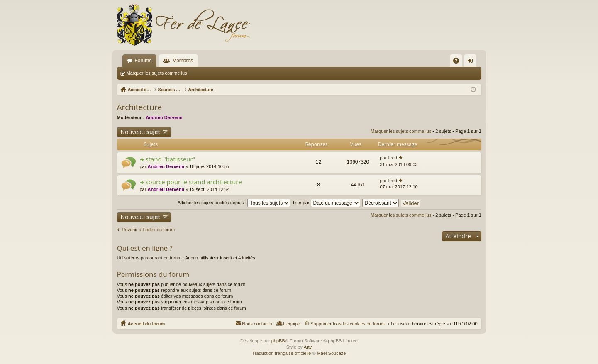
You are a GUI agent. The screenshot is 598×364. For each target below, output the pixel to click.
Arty (308, 347)
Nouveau (141, 132)
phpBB (278, 341)
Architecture (140, 107)
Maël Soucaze (332, 353)
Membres (183, 61)
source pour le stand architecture (194, 182)
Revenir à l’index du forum (149, 230)
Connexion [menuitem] (472, 62)
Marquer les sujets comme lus (157, 73)
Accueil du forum (146, 324)
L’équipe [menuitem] (292, 324)
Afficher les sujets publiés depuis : (234, 203)
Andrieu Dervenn (164, 117)
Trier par (326, 203)
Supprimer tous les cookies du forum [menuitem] (348, 324)
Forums (143, 61)
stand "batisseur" (171, 159)
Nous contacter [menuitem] (257, 324)
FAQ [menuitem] (458, 62)
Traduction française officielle (282, 353)
